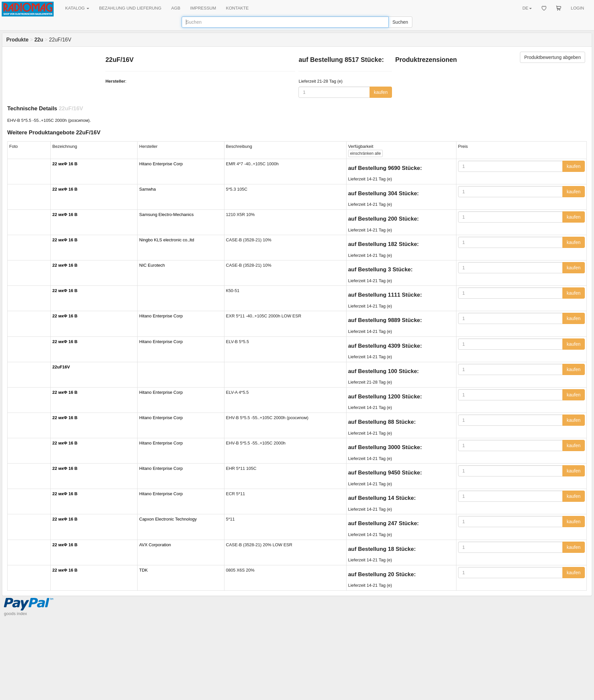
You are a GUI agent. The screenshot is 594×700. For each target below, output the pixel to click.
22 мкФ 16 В (65, 164)
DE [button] (527, 8)
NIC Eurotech (152, 265)
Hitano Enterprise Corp (161, 164)
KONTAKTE (237, 8)
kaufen (381, 92)
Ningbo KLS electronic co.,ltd (167, 240)
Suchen (400, 22)
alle (365, 153)
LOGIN (578, 8)
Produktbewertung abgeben (553, 57)
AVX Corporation (155, 545)
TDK (143, 570)
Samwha (148, 189)
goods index (15, 614)
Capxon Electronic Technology (168, 519)
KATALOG (77, 8)
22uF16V (61, 367)
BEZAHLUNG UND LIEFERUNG (130, 8)
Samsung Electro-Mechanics (166, 215)
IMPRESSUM (203, 8)
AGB (176, 8)
